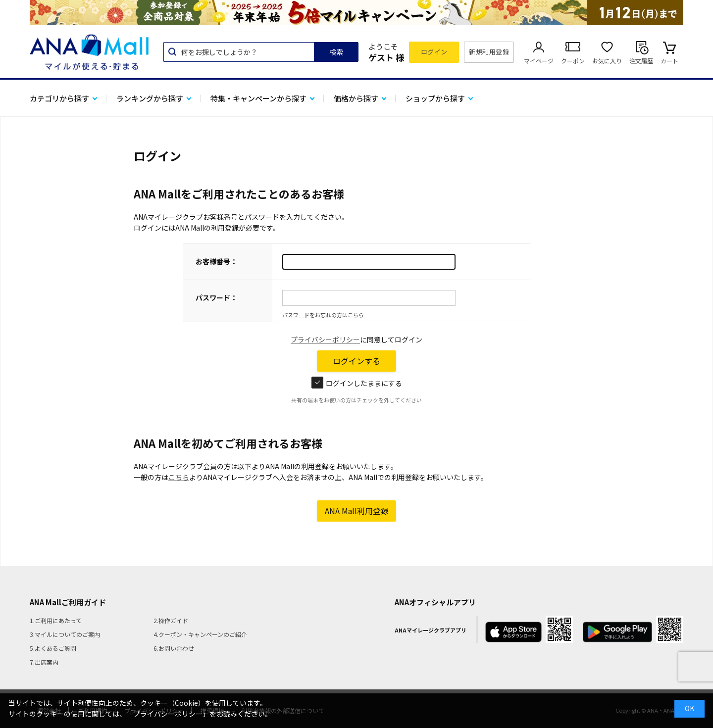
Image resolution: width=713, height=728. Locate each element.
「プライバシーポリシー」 (168, 714)
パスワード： (216, 297)
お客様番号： (216, 261)
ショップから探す (435, 98)
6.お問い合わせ (174, 648)
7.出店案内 (44, 662)
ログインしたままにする (357, 383)
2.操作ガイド (171, 620)
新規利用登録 (489, 52)
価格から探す (356, 98)
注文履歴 (641, 61)
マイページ (539, 61)
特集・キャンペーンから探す (258, 98)
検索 (336, 52)
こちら (179, 477)
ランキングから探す (150, 98)
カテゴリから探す (59, 98)
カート (669, 61)
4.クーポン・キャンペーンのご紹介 (200, 634)
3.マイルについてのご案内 (65, 634)
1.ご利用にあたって (56, 620)
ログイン (434, 52)
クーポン (573, 61)
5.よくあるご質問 (53, 648)
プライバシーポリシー (325, 340)
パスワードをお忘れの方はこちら (323, 315)
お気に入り (607, 61)
